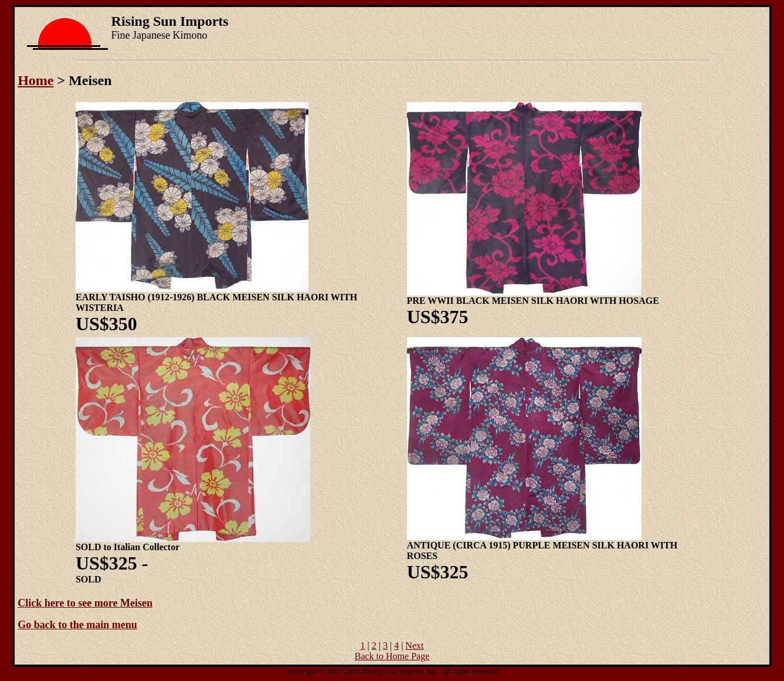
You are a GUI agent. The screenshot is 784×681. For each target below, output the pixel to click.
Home (35, 80)
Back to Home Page (392, 656)
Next (414, 646)
